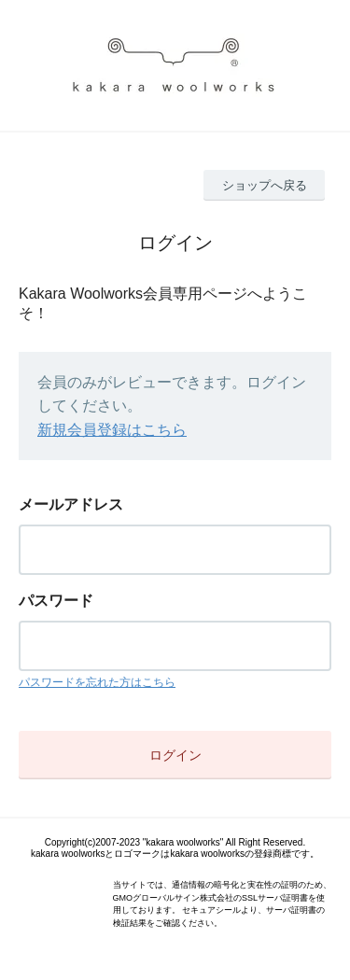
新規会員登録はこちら (112, 430)
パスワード (56, 601)
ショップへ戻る (265, 185)
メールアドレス (71, 504)
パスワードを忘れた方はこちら (97, 682)
